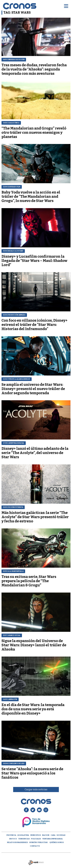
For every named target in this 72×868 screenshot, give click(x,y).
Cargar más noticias (36, 789)
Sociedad (61, 835)
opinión (33, 842)
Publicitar (43, 842)
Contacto (35, 846)
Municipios (36, 835)
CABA (53, 835)
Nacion (46, 835)
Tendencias (24, 839)
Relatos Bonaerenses (17, 842)
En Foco (13, 839)
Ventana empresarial (53, 839)
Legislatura (23, 835)
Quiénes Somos (57, 842)
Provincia (11, 835)
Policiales (36, 839)
